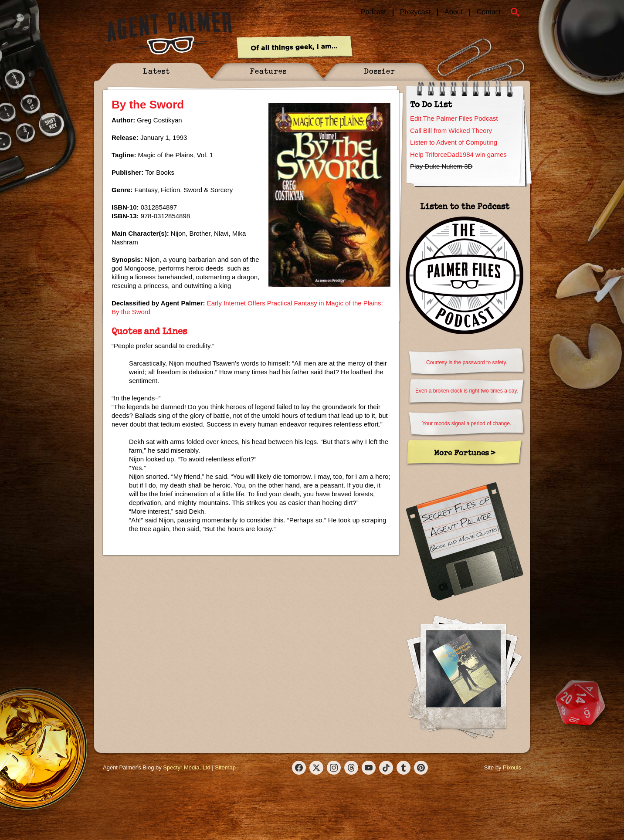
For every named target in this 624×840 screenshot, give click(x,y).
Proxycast (415, 12)
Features (268, 71)
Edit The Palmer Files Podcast (454, 118)
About (454, 12)
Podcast (373, 12)
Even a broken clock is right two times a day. (467, 391)
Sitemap (225, 767)
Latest (156, 71)
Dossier (380, 71)
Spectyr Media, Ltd (187, 767)
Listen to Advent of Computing (454, 142)
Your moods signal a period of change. (467, 423)
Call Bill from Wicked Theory (451, 130)
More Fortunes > (465, 452)
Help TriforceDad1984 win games (458, 154)
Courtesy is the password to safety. (467, 362)
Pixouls (512, 767)
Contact (489, 12)
